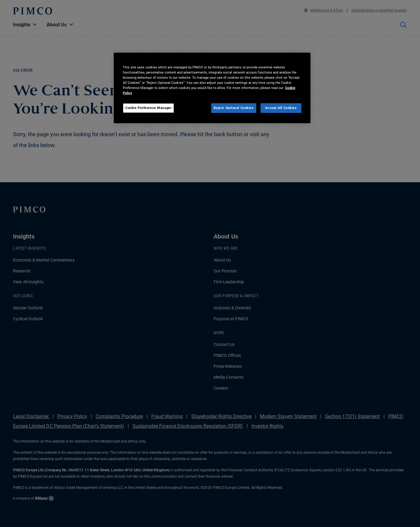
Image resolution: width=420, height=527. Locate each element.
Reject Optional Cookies (234, 108)
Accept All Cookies (281, 108)
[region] (212, 88)
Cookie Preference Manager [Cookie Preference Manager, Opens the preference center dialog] (148, 108)
